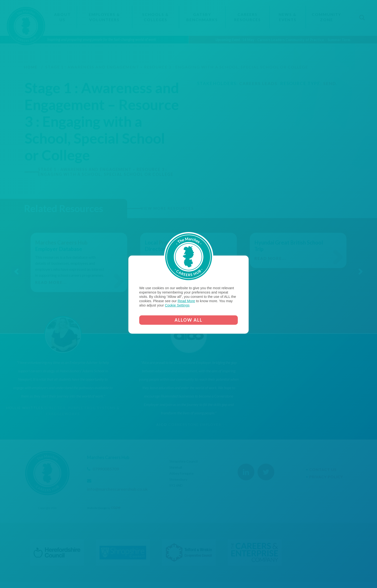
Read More (186, 301)
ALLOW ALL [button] (188, 320)
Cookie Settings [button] (177, 305)
